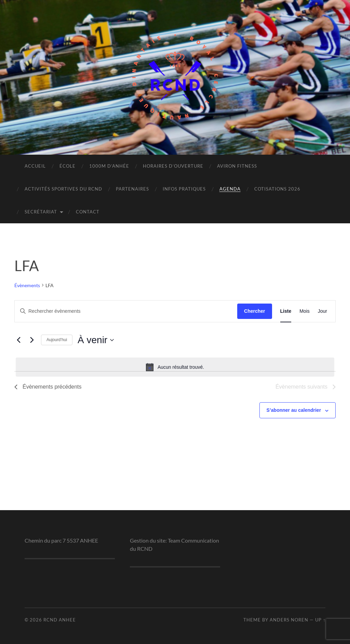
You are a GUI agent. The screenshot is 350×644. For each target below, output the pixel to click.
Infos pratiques (184, 189)
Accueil (35, 166)
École (68, 166)
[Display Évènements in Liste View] (286, 311)
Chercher (254, 311)
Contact (88, 212)
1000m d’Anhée (109, 166)
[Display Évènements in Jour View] (322, 311)
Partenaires (132, 189)
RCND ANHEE (60, 620)
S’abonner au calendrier (294, 410)
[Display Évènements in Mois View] (305, 311)
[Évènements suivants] (32, 340)
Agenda (230, 189)
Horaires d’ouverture (173, 166)
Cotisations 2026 (277, 189)
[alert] (175, 367)
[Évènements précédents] (18, 340)
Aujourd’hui (57, 340)
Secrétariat (41, 212)
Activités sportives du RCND (63, 189)
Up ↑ (320, 620)
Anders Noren (289, 620)
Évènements (27, 285)
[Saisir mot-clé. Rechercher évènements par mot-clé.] (126, 311)
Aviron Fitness (237, 166)
